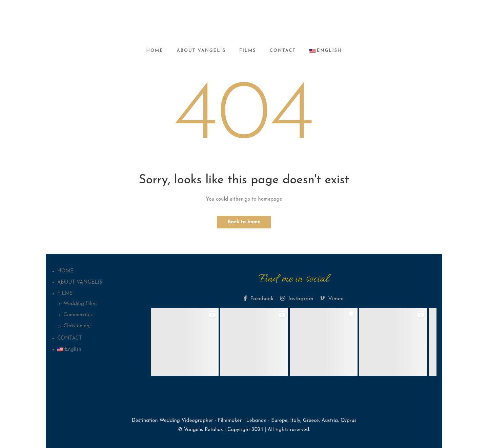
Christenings (78, 326)
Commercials (78, 315)
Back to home (244, 222)
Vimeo (332, 299)
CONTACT (283, 51)
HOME (155, 51)
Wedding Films (81, 304)
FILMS (248, 51)
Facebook (259, 299)
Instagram (297, 299)
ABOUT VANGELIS (201, 51)
